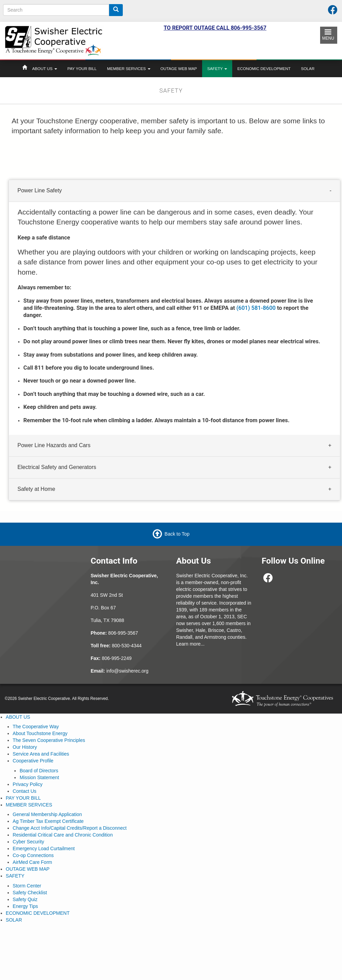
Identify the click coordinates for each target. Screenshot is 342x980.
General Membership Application (47, 814)
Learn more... (190, 644)
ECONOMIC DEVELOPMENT (264, 68)
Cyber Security (28, 842)
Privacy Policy (28, 784)
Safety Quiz (25, 899)
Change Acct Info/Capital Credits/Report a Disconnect (70, 828)
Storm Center (27, 886)
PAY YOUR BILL (82, 68)
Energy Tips (25, 906)
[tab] (174, 191)
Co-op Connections (33, 855)
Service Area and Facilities (41, 754)
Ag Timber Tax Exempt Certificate (48, 821)
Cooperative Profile (33, 761)
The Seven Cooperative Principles (49, 740)
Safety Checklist (30, 893)
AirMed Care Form (32, 862)
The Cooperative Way (36, 727)
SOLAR (308, 68)
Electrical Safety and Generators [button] (57, 467)
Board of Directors (39, 771)
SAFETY (217, 68)
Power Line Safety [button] (40, 190)
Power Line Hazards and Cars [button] (54, 445)
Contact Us (24, 791)
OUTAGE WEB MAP (179, 68)
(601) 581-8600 (256, 308)
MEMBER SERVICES (129, 68)
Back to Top (177, 534)
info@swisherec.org (127, 671)
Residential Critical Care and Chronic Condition (63, 835)
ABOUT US (45, 68)
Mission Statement (39, 777)
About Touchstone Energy (40, 733)
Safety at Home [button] (36, 489)
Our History (25, 747)
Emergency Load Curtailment (44, 848)
